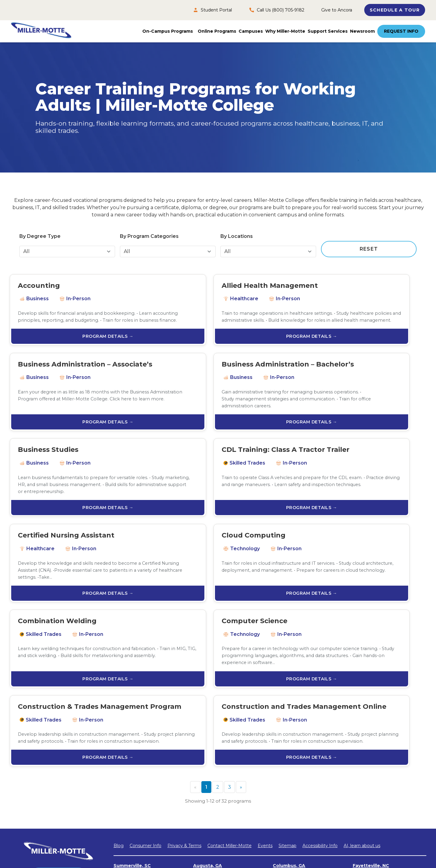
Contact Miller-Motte (230, 724)
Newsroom (362, 31)
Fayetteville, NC (371, 744)
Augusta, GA (208, 744)
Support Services (328, 31)
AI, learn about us (362, 724)
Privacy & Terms (184, 724)
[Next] (241, 666)
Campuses (251, 31)
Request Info (401, 31)
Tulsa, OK (284, 777)
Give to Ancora (337, 10)
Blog (119, 724)
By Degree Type (40, 236)
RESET (369, 249)
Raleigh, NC (206, 771)
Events (265, 724)
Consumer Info (145, 724)
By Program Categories (149, 236)
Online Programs (217, 31)
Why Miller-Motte (285, 31)
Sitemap (287, 724)
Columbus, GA (289, 744)
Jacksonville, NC (132, 771)
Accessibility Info (320, 724)
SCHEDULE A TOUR (395, 10)
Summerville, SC (132, 744)
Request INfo (59, 754)
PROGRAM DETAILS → (77, 352)
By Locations (237, 236)
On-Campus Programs (168, 31)
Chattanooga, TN (373, 777)
